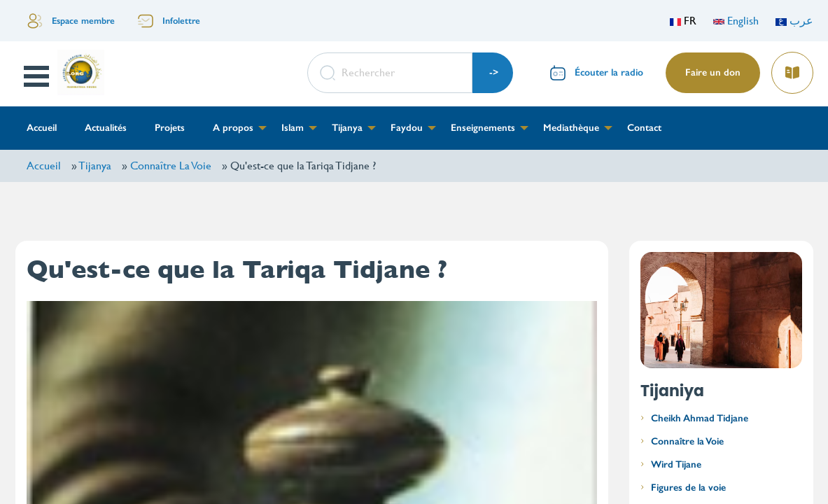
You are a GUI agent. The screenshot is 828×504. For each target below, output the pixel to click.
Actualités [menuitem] (106, 128)
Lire (792, 68)
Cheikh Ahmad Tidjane (700, 418)
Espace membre (83, 21)
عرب (794, 21)
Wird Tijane (676, 464)
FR (683, 21)
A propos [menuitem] (233, 128)
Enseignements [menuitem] (483, 128)
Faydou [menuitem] (407, 128)
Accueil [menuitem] (42, 128)
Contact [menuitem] (644, 128)
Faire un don (713, 72)
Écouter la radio (609, 72)
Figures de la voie (688, 488)
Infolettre (181, 21)
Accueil (44, 166)
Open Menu (37, 76)
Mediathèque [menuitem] (571, 128)
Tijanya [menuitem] (347, 128)
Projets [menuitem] (170, 128)
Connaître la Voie (687, 441)
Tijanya (95, 166)
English (736, 21)
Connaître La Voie (171, 166)
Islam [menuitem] (293, 128)
